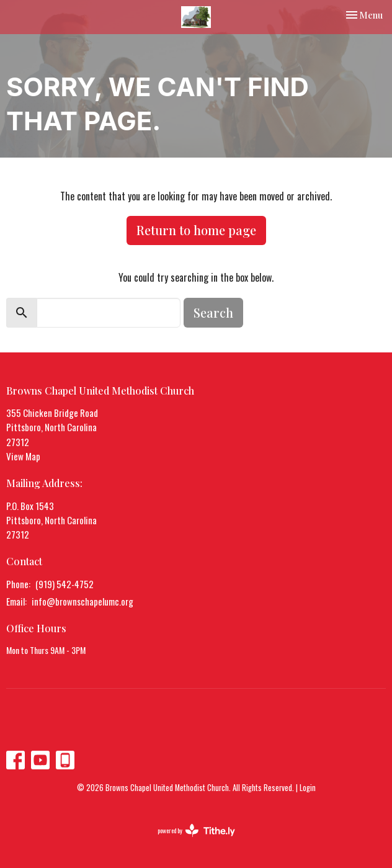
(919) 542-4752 (65, 584)
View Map (23, 456)
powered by (196, 830)
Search (213, 312)
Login (308, 788)
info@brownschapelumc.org (82, 601)
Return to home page (196, 230)
